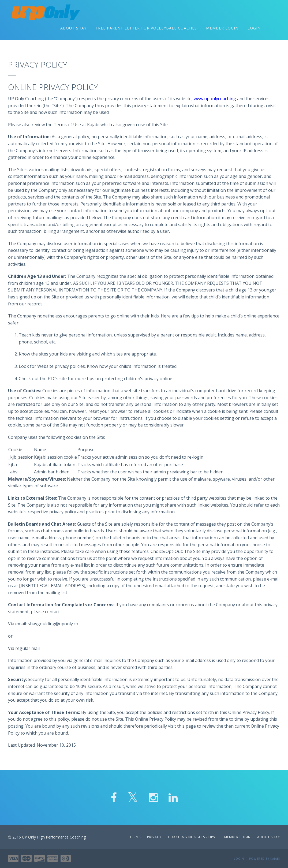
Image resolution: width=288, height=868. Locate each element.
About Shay (73, 29)
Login (254, 29)
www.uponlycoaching (215, 101)
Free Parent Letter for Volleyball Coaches (146, 29)
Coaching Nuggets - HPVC (193, 837)
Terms (135, 837)
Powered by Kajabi (265, 859)
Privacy (154, 837)
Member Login (222, 29)
